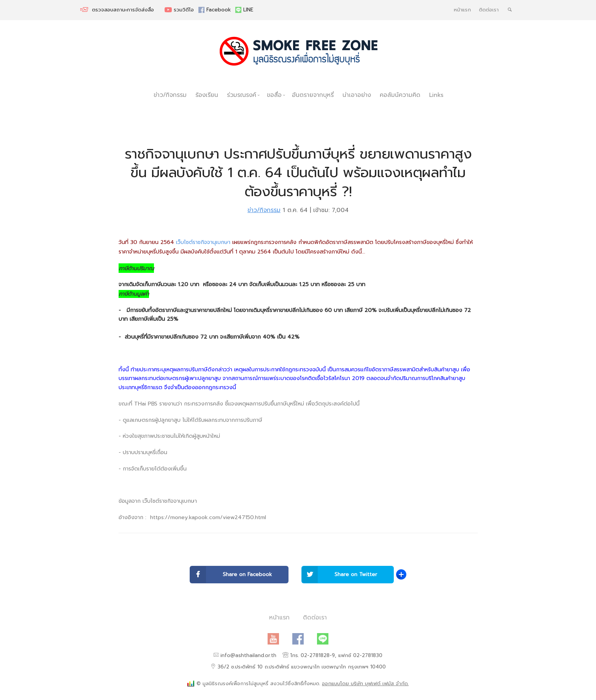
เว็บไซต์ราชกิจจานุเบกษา (203, 242)
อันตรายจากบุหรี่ (313, 95)
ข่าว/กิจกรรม (170, 95)
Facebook (216, 10)
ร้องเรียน (207, 95)
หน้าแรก (462, 10)
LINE (244, 10)
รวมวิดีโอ (180, 10)
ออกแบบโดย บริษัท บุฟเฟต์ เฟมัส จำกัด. (365, 684)
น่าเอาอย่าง (357, 95)
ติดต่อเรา (489, 10)
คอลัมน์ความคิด (400, 95)
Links (436, 95)
